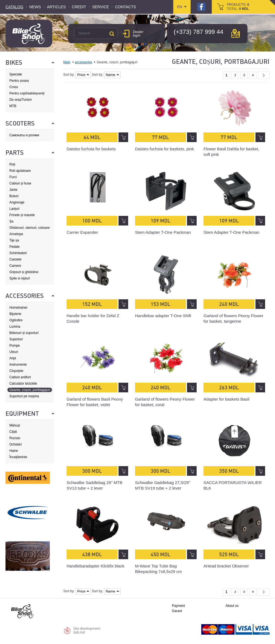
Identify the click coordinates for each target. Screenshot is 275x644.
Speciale (16, 74)
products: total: (238, 7)
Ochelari (16, 444)
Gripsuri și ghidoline (24, 272)
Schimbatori (18, 253)
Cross (14, 87)
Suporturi (16, 339)
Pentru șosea (19, 81)
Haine (14, 451)
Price (83, 75)
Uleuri (14, 352)
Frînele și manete (22, 215)
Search (112, 34)
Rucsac (15, 438)
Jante (13, 190)
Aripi (13, 358)
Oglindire (16, 320)
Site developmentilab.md (87, 630)
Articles (56, 7)
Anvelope (16, 234)
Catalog (14, 7)
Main (67, 62)
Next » (264, 75)
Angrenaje (17, 202)
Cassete (15, 259)
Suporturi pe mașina (24, 396)
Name (112, 75)
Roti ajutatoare (20, 171)
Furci (13, 177)
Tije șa (14, 240)
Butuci (14, 196)
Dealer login (138, 34)
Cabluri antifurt (20, 377)
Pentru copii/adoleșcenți (27, 93)
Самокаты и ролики (24, 135)
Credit (79, 7)
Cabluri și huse (20, 183)
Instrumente (18, 365)
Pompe (15, 346)
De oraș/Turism (21, 100)
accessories (83, 62)
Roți (12, 164)
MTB (13, 106)
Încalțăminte (18, 457)
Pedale (14, 247)
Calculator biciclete (23, 384)
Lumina (15, 327)
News (35, 7)
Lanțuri (14, 209)
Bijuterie (15, 314)
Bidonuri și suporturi (24, 333)
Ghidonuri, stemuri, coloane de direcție (30, 228)
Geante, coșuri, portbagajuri (30, 390)
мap (236, 33)
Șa (11, 221)
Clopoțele (16, 371)
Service (101, 7)
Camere (15, 266)
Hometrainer (18, 308)
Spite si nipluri (20, 278)
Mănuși (15, 425)
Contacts (125, 7)
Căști (13, 432)
